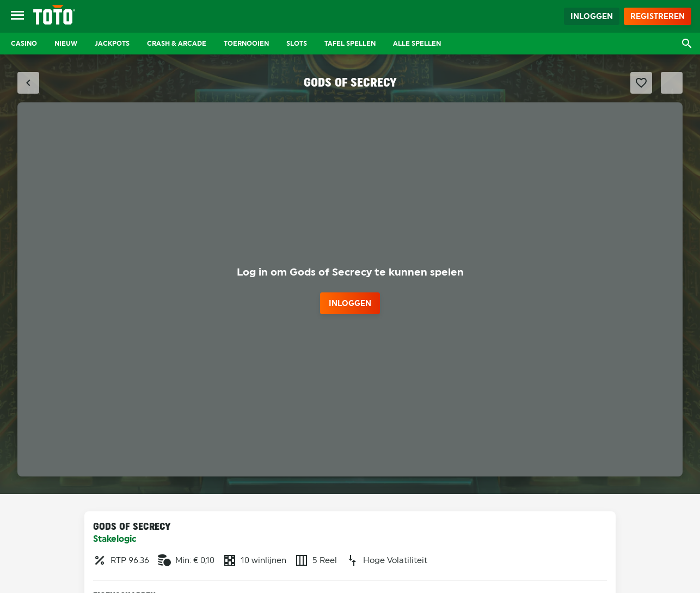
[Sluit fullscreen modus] (28, 83)
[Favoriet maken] (641, 83)
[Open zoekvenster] (687, 44)
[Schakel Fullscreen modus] (672, 83)
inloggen (350, 303)
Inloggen (592, 16)
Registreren (658, 16)
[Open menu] (17, 16)
